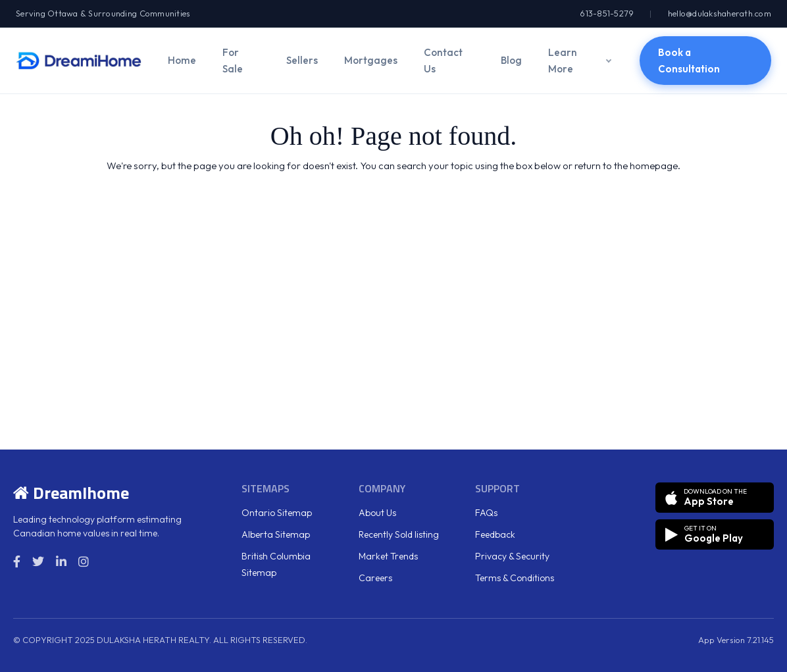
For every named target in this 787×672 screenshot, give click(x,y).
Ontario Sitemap (277, 513)
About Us (377, 513)
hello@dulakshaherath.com (720, 13)
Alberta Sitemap (276, 534)
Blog (511, 60)
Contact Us (443, 61)
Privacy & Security (512, 556)
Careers (375, 578)
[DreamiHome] (79, 61)
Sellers (302, 60)
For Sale (233, 61)
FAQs (486, 513)
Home (182, 60)
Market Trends (388, 556)
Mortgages (371, 60)
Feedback (495, 534)
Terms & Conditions (515, 578)
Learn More (563, 61)
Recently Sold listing (399, 534)
